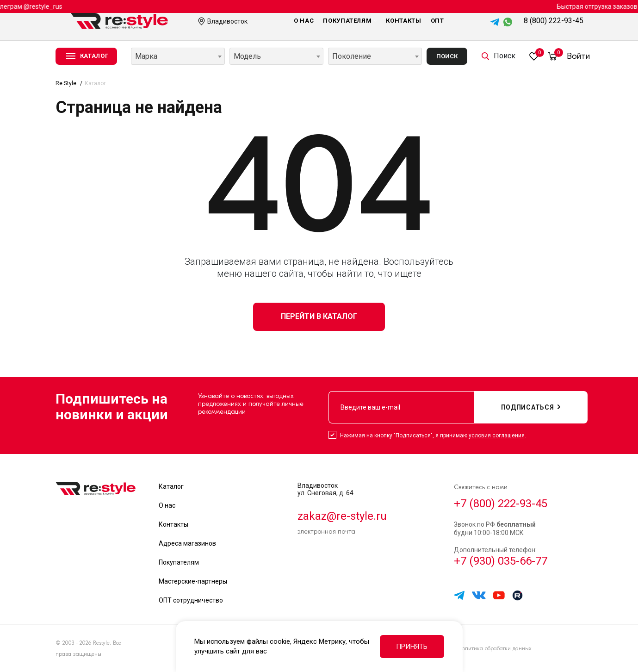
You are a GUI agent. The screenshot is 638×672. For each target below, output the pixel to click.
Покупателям (350, 21)
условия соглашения (497, 436)
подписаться (531, 407)
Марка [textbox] (146, 56)
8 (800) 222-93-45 (554, 21)
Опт (437, 21)
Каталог (171, 486)
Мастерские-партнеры (193, 581)
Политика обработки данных (495, 648)
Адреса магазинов (187, 543)
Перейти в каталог (319, 316)
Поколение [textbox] (352, 56)
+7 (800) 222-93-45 (501, 504)
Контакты (403, 21)
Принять (412, 647)
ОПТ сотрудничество (191, 600)
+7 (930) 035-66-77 (501, 561)
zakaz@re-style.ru (342, 516)
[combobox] (178, 56)
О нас (304, 21)
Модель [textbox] (247, 56)
